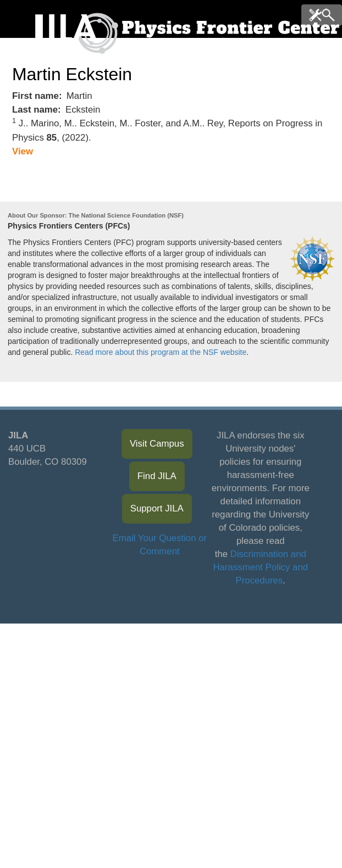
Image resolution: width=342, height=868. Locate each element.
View (23, 151)
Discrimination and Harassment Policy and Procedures (261, 567)
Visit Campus (157, 444)
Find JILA (157, 476)
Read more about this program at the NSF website (161, 352)
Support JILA (157, 508)
